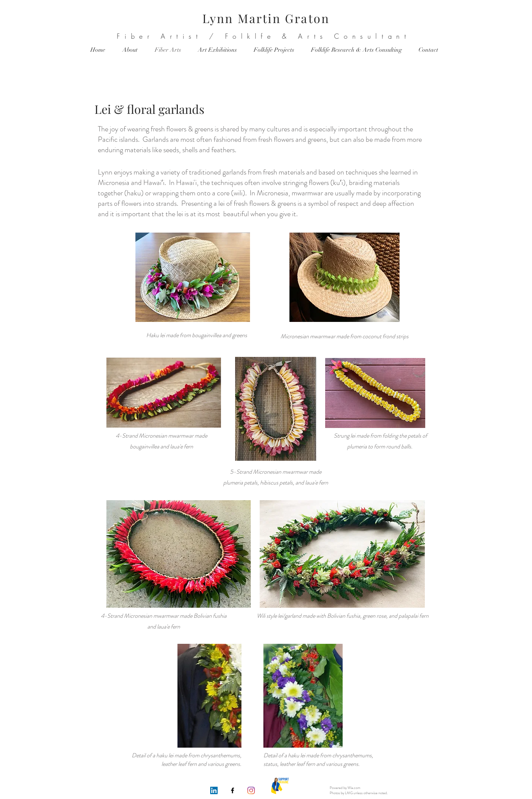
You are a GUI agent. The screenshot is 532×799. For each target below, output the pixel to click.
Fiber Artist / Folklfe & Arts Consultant (264, 36)
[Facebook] (233, 790)
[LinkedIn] (214, 790)
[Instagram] (251, 790)
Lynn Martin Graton (266, 18)
